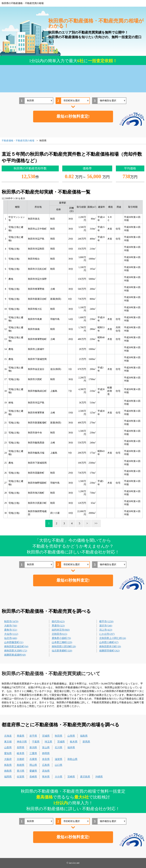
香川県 (21, 771)
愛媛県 (33, 771)
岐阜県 (21, 753)
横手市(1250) (106, 621)
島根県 (21, 765)
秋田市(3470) (11, 621)
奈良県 (46, 759)
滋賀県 (59, 759)
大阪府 (8, 759)
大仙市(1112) (11, 634)
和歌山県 (72, 759)
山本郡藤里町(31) (14, 642)
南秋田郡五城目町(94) (16, 646)
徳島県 (8, 771)
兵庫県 (33, 759)
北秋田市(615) (60, 634)
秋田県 (59, 736)
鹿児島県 (85, 777)
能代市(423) (58, 621)
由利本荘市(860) (61, 630)
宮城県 (46, 736)
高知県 (46, 771)
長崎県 (33, 777)
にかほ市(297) (107, 634)
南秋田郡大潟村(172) (16, 651)
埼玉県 (48, 742)
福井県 (71, 747)
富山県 (46, 747)
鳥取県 (8, 765)
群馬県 (86, 742)
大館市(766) (11, 626)
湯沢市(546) (106, 626)
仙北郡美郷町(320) (62, 651)
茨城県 (61, 742)
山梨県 (8, 747)
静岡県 (46, 753)
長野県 (21, 747)
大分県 (59, 777)
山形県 (71, 736)
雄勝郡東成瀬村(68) (15, 655)
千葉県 (36, 742)
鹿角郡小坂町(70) (61, 638)
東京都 (8, 742)
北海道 (8, 736)
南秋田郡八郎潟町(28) (64, 646)
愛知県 (8, 753)
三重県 (33, 753)
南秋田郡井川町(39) (110, 646)
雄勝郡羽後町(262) (109, 651)
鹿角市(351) (11, 630)
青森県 (21, 736)
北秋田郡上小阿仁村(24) (113, 638)
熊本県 (46, 777)
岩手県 (33, 736)
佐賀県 (21, 777)
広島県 (46, 765)
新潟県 (33, 747)
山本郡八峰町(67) (109, 642)
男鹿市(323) (58, 626)
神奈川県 (22, 742)
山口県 (59, 765)
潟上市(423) (106, 630)
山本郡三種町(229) (62, 642)
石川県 (59, 747)
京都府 (21, 759)
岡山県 (33, 765)
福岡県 (8, 777)
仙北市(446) (11, 638)
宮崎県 (71, 777)
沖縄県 (99, 777)
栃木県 (74, 742)
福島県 (84, 736)
